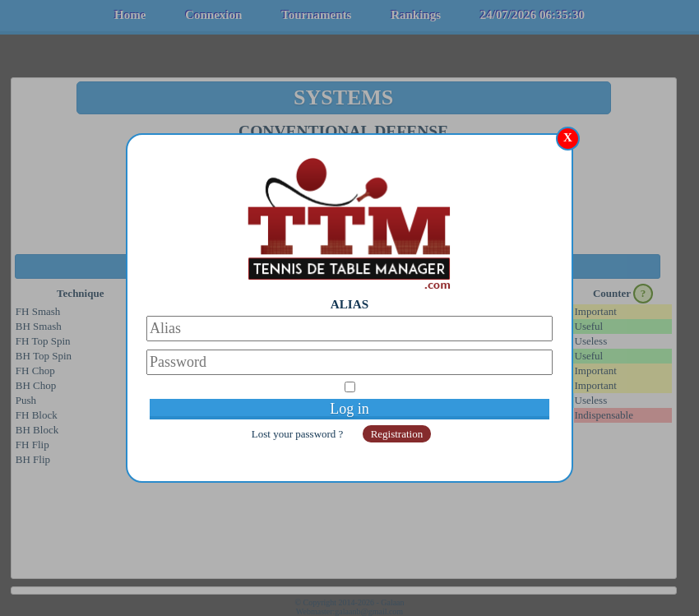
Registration (397, 434)
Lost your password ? (299, 434)
